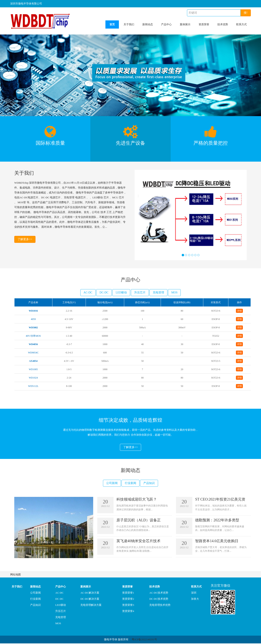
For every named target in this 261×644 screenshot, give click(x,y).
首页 (112, 24)
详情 (239, 311)
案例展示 (185, 24)
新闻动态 (148, 24)
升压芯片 (140, 293)
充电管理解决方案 (91, 606)
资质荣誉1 (128, 593)
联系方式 (241, 24)
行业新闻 (130, 484)
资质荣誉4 (128, 612)
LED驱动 (121, 293)
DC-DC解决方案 (90, 599)
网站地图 (15, 575)
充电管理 (158, 293)
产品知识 (149, 484)
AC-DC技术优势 (159, 593)
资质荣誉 (204, 24)
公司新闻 (112, 484)
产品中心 (166, 24)
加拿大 (195, 599)
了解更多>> (25, 240)
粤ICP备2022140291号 (144, 640)
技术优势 (223, 24)
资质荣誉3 (128, 606)
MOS (174, 293)
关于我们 (129, 24)
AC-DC (88, 293)
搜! (246, 13)
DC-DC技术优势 (159, 599)
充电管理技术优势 (160, 606)
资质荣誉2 (128, 599)
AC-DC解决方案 (90, 593)
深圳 (194, 593)
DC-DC (104, 293)
